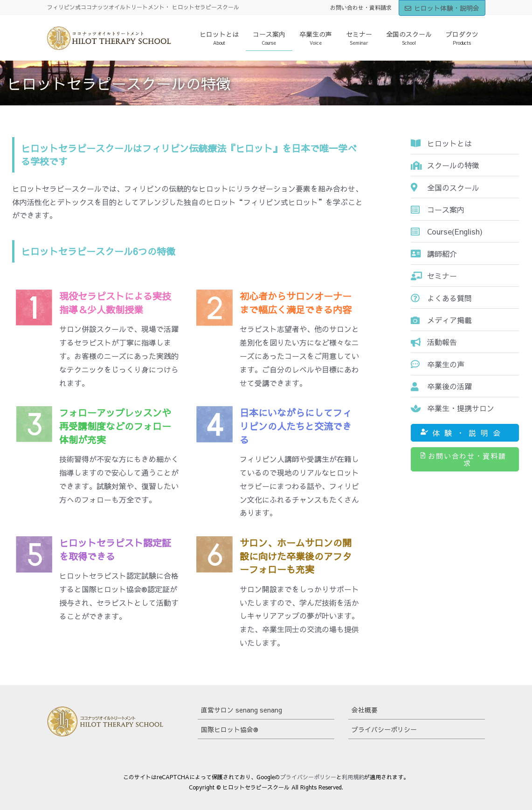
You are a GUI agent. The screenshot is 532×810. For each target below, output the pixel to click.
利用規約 (353, 777)
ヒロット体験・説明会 (442, 8)
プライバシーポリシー (384, 729)
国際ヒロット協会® (230, 729)
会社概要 (365, 710)
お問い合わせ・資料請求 (361, 7)
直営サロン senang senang (242, 710)
